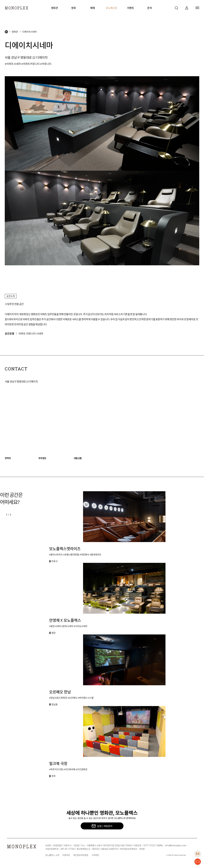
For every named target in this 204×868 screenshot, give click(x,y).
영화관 (55, 8)
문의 (150, 8)
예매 (92, 8)
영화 (73, 8)
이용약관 (66, 855)
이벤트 (131, 8)
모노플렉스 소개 (52, 855)
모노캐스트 (112, 8)
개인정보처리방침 (81, 855)
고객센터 (95, 855)
